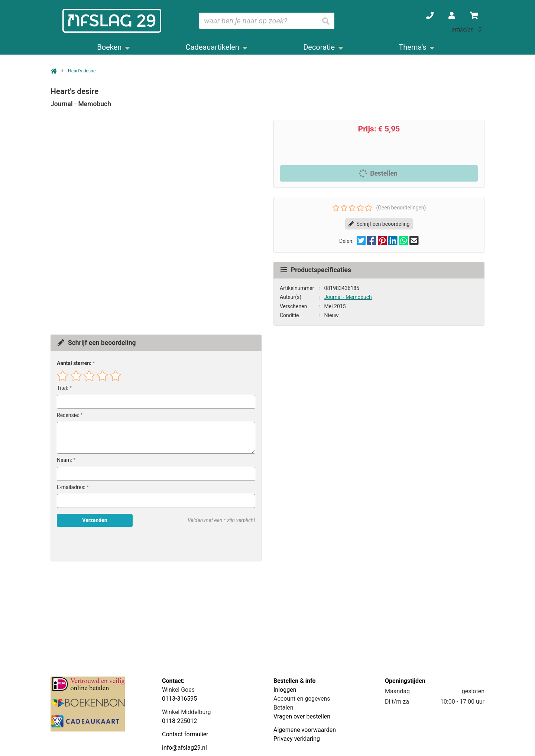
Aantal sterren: (74, 363)
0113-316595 (179, 699)
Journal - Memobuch (348, 297)
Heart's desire (82, 71)
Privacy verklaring (297, 739)
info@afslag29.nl (184, 748)
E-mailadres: (71, 487)
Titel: (63, 388)
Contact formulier (185, 734)
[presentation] (104, 544)
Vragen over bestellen (302, 716)
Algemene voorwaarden (305, 730)
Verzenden (95, 520)
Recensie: (68, 415)
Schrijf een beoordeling (379, 224)
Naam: (64, 460)
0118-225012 (179, 721)
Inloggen (285, 690)
